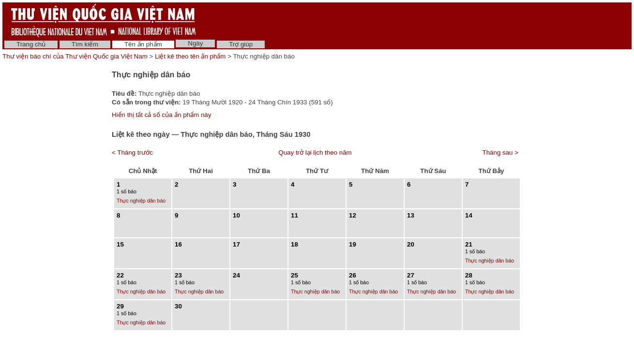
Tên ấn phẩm (143, 44)
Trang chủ (31, 44)
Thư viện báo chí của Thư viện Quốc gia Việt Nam (75, 56)
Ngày (195, 43)
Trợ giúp (241, 44)
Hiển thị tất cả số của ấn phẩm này (161, 115)
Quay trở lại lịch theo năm (315, 153)
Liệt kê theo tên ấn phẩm (190, 56)
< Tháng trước (132, 153)
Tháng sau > (500, 153)
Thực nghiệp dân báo (141, 201)
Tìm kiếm (85, 44)
